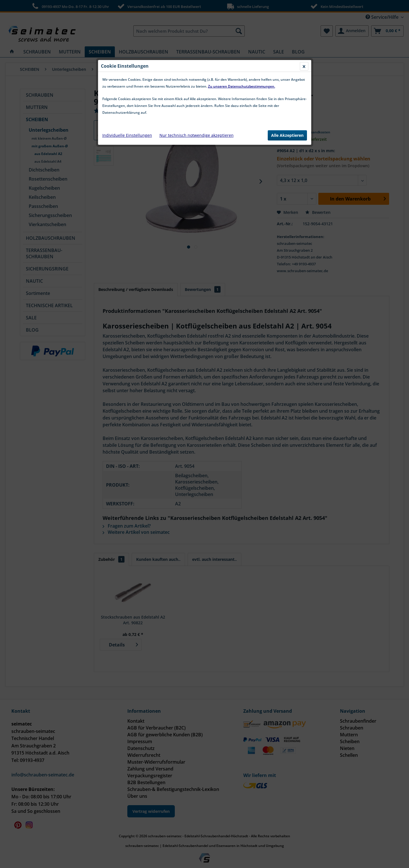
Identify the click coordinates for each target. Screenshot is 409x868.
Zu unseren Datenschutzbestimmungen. (242, 86)
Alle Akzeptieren (287, 135)
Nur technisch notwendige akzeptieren (197, 135)
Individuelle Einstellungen (127, 135)
